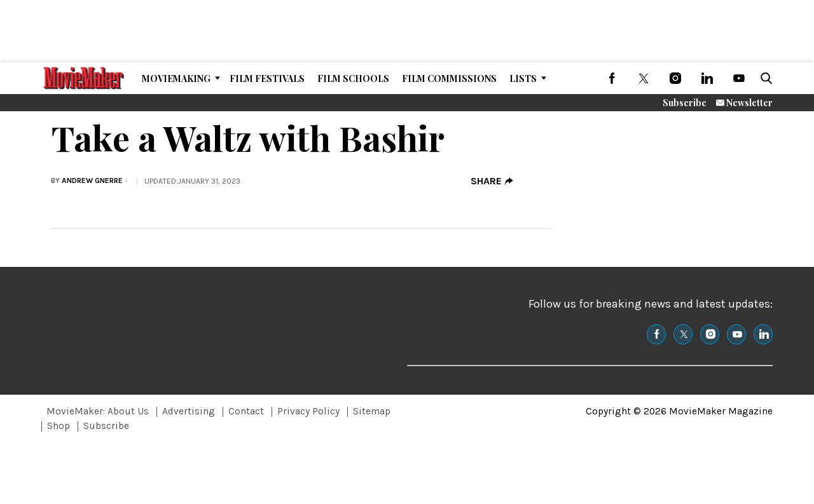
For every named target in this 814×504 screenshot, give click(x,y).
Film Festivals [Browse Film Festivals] (267, 78)
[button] (764, 78)
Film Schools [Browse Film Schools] (353, 78)
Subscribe (685, 103)
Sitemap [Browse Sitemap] (372, 411)
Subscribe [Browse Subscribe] (106, 426)
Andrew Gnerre (92, 180)
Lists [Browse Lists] (523, 78)
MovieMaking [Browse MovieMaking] (176, 78)
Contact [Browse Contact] (246, 411)
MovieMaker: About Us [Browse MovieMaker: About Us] (98, 411)
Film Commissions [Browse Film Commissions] (449, 78)
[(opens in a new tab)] (612, 78)
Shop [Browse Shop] (59, 426)
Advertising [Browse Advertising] (189, 411)
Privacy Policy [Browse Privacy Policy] (308, 411)
